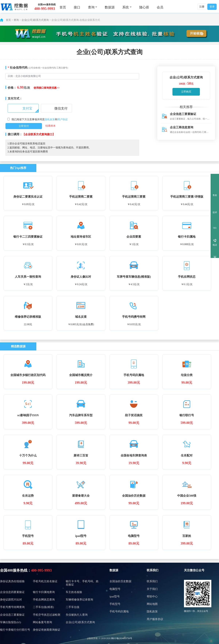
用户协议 (63, 119)
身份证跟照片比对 (11, 600)
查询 (16, 20)
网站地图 (152, 604)
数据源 (110, 7)
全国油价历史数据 (120, 581)
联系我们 (153, 570)
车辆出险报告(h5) (10, 622)
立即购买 (186, 92)
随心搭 (144, 7)
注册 (202, 7)
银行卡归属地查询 (44, 592)
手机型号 (115, 604)
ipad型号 (115, 596)
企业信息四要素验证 (12, 592)
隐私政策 (50, 119)
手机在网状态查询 (44, 600)
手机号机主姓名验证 (45, 581)
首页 (63, 7)
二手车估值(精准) (43, 607)
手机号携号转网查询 (12, 607)
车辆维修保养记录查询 (79, 600)
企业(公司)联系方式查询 (35, 20)
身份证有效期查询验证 (47, 630)
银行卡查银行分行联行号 (15, 630)
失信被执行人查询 (77, 615)
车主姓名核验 (74, 592)
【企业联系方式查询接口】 (39, 134)
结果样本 (51, 126)
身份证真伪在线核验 (12, 581)
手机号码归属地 (119, 611)
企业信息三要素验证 (12, 615)
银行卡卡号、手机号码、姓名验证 (82, 583)
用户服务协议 (155, 619)
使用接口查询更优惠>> (47, 88)
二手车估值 (73, 607)
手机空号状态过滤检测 (47, 615)
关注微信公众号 (194, 570)
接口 (77, 7)
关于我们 (152, 589)
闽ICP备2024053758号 (122, 638)
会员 (160, 7)
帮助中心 (152, 596)
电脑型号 (115, 589)
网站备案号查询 (42, 622)
